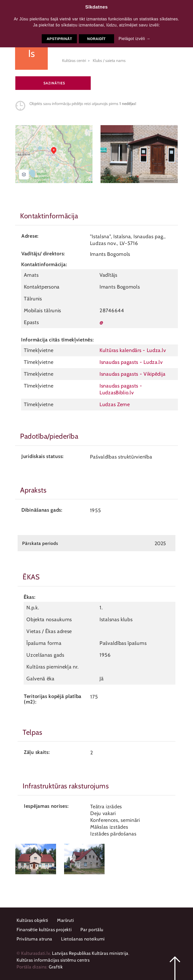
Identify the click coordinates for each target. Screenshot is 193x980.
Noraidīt (96, 39)
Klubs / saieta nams (109, 61)
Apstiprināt (59, 39)
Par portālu (92, 930)
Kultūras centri (74, 61)
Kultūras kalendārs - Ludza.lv (133, 350)
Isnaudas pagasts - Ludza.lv (131, 362)
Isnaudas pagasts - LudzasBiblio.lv (121, 389)
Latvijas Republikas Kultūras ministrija (90, 953)
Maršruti (66, 920)
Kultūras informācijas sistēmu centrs (53, 960)
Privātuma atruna (34, 939)
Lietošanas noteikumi (83, 939)
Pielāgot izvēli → (135, 39)
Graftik (56, 967)
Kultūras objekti (32, 920)
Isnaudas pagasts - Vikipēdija (132, 374)
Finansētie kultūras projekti (44, 930)
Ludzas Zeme (115, 404)
